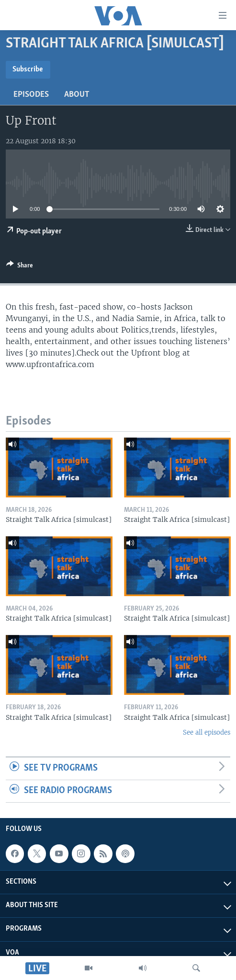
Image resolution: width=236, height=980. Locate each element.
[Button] (20, 267)
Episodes (31, 95)
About (77, 95)
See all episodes (207, 732)
